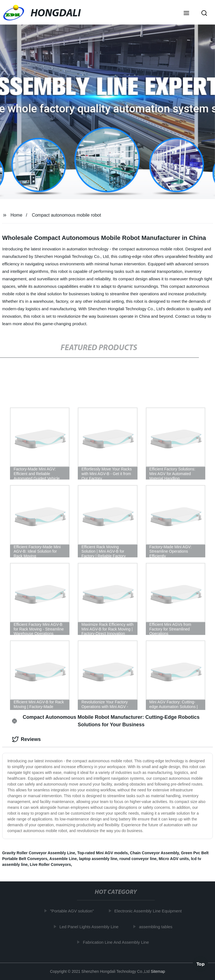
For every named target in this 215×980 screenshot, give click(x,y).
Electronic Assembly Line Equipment (150, 911)
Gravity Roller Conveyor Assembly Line (39, 853)
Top (201, 963)
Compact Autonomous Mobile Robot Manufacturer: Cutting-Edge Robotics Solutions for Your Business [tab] (106, 721)
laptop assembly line (98, 859)
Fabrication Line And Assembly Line (117, 942)
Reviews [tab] (26, 739)
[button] (186, 14)
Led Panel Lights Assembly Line (91, 926)
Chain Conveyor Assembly (154, 853)
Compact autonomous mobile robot (67, 215)
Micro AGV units (174, 859)
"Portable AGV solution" (73, 911)
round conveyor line (138, 859)
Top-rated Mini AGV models (102, 853)
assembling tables (157, 926)
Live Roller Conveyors (50, 864)
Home (17, 215)
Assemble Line (63, 859)
